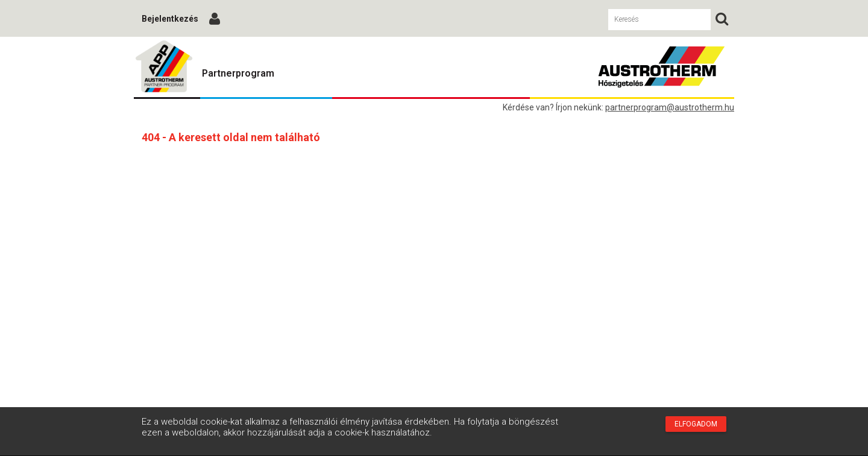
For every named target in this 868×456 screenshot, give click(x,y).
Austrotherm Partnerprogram (164, 67)
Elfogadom (696, 424)
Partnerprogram (238, 73)
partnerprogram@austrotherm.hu (670, 107)
